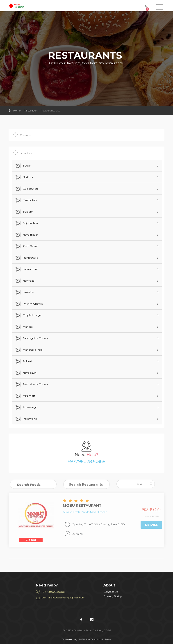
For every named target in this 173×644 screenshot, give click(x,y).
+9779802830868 (86, 461)
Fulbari (23, 361)
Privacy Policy (113, 596)
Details (151, 525)
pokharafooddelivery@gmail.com (63, 597)
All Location (31, 111)
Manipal (24, 327)
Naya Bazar (26, 235)
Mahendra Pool (29, 350)
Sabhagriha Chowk (31, 338)
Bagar (23, 166)
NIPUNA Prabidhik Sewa (95, 639)
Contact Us (111, 592)
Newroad (25, 281)
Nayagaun (26, 373)
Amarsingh (26, 408)
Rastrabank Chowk (31, 385)
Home (17, 111)
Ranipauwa (26, 258)
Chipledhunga (28, 315)
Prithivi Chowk (29, 304)
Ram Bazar (26, 246)
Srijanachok (26, 223)
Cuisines (21, 135)
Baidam (24, 212)
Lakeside (24, 292)
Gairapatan (26, 189)
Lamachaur (26, 269)
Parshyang (26, 419)
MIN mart (25, 396)
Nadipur (24, 177)
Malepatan (26, 200)
